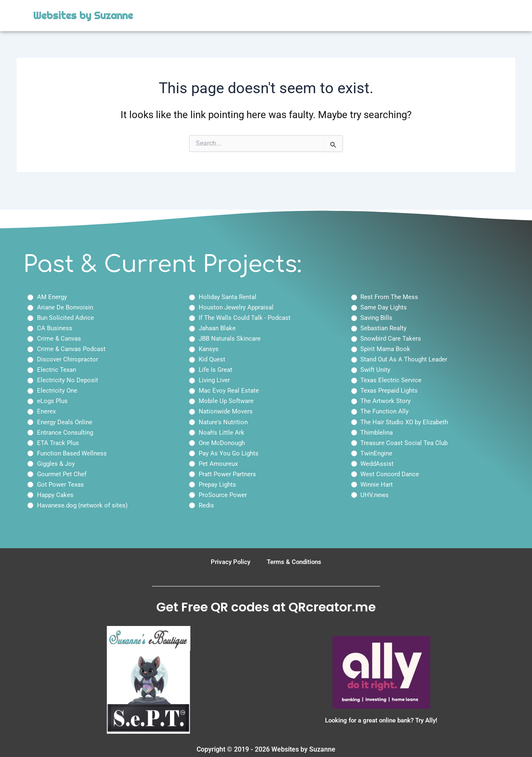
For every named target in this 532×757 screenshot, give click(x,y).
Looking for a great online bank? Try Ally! (381, 720)
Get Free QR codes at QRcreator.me (266, 607)
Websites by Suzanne (83, 16)
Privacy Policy (229, 562)
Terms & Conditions (295, 562)
